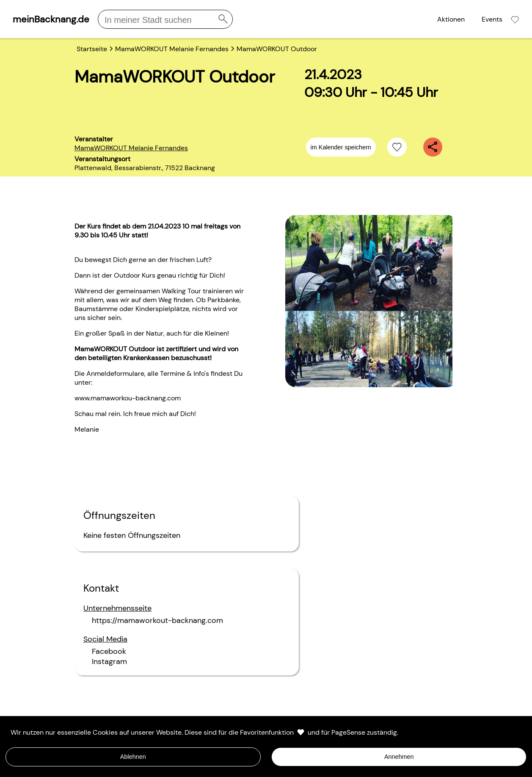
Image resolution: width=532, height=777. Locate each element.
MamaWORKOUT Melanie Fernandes (131, 148)
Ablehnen (133, 757)
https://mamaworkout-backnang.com (157, 620)
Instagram (109, 661)
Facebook (109, 651)
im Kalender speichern (341, 147)
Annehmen (399, 757)
